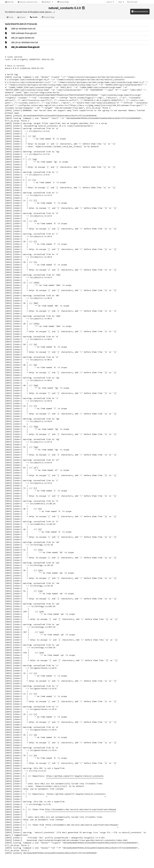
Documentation (140, 12)
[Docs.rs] (9, 2)
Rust (120, 2)
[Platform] (48, 2)
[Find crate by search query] (140, 2)
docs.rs (109, 2)
